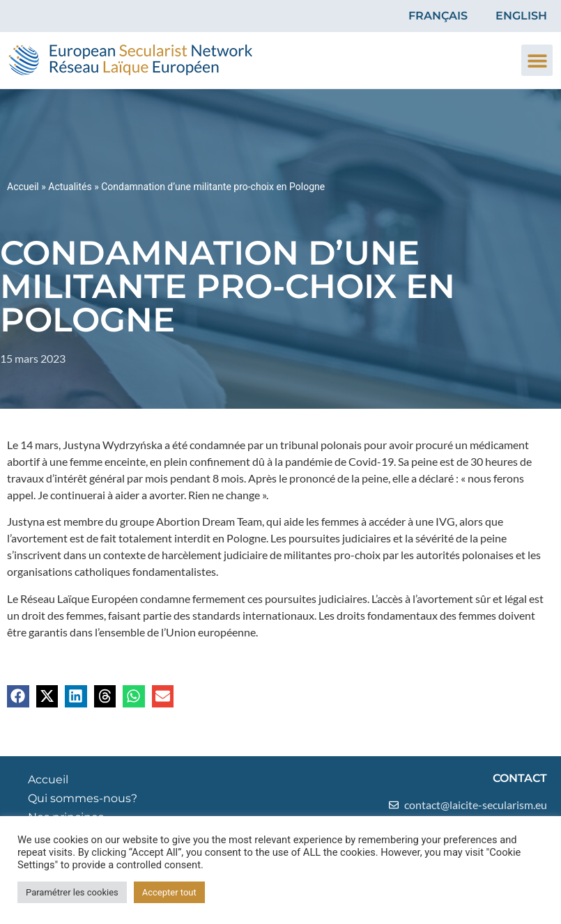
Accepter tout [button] (169, 892)
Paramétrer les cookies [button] (72, 892)
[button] (537, 60)
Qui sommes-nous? (83, 798)
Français (438, 16)
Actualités (70, 187)
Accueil (23, 187)
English (521, 16)
